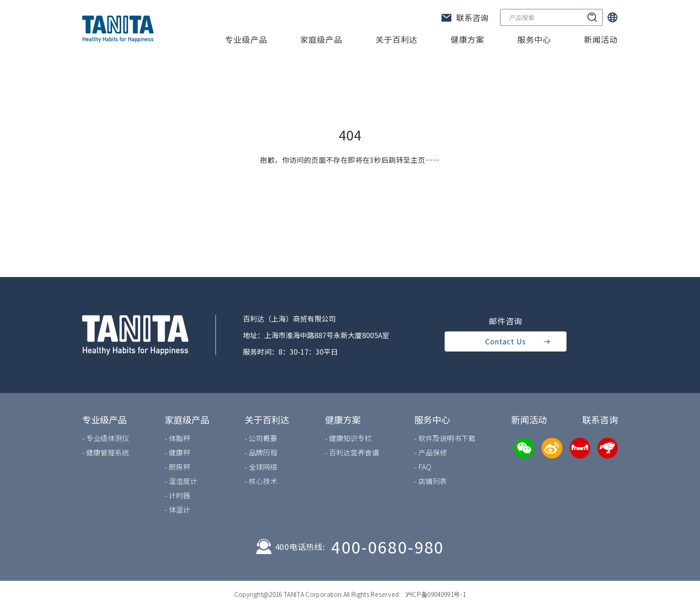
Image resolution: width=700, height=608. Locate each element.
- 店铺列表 (431, 481)
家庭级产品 (321, 39)
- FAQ (423, 467)
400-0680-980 (387, 546)
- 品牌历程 (261, 452)
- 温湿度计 (181, 481)
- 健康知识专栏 (348, 438)
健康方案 (467, 39)
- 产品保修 (431, 452)
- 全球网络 (261, 467)
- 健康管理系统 (106, 452)
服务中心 (534, 39)
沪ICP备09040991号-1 (435, 594)
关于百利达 (397, 39)
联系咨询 (600, 420)
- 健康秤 (177, 452)
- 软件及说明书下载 (445, 438)
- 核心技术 (261, 481)
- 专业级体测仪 (106, 438)
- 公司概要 (261, 438)
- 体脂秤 (177, 438)
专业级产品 (246, 39)
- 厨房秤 (177, 467)
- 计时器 (177, 495)
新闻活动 (601, 39)
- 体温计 (177, 509)
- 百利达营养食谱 (352, 452)
